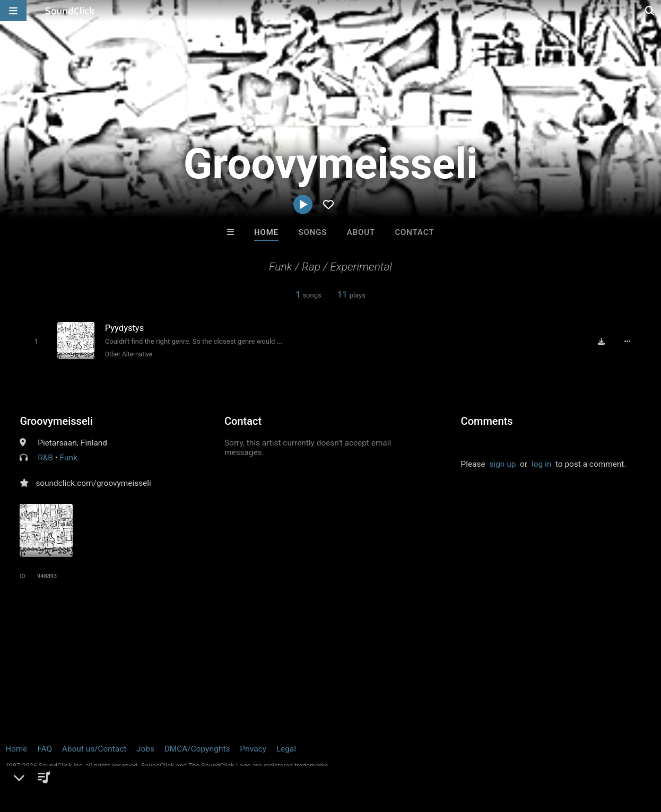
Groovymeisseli (56, 421)
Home (266, 232)
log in (541, 464)
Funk (69, 458)
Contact (414, 232)
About (361, 232)
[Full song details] (628, 342)
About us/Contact (94, 749)
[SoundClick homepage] (70, 11)
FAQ (45, 749)
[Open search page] (650, 11)
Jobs (145, 749)
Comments (487, 421)
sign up (503, 464)
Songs (313, 232)
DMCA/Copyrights (197, 749)
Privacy (253, 749)
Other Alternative (128, 354)
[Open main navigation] (13, 11)
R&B (45, 458)
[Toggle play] (36, 341)
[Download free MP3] (602, 342)
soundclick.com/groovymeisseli (93, 483)
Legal (286, 749)
